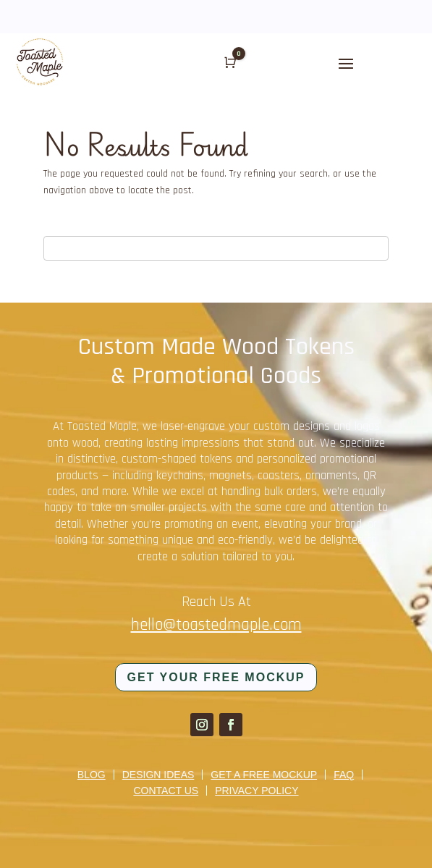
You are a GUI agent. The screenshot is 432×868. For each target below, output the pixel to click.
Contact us (166, 791)
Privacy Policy (257, 791)
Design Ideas (158, 775)
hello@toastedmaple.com (216, 625)
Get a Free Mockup (264, 775)
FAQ (344, 775)
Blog (92, 775)
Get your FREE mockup (216, 677)
